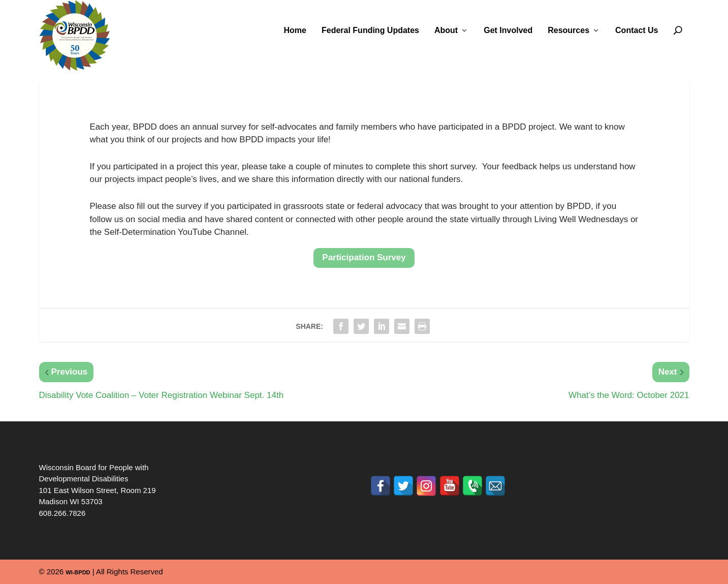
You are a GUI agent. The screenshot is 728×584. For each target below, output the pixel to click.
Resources (568, 30)
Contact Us (637, 30)
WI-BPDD (78, 572)
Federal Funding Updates (370, 30)
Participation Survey (364, 257)
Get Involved (508, 30)
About (446, 30)
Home (295, 30)
